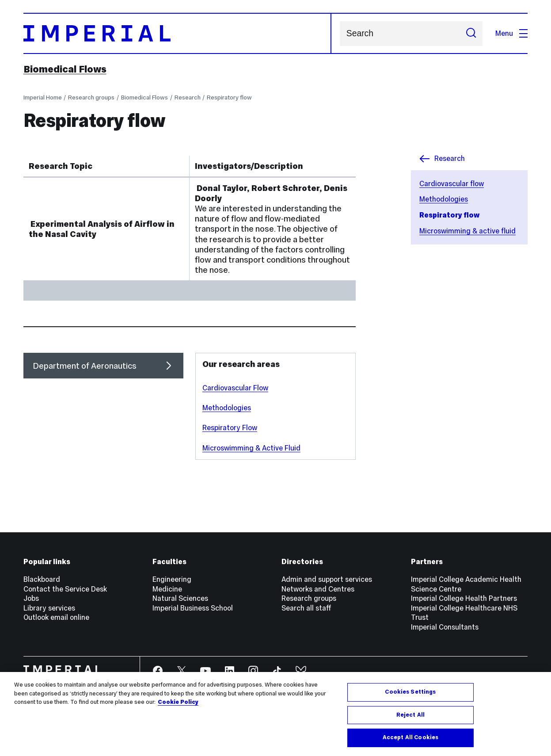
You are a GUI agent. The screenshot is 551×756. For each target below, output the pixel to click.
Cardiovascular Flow (235, 388)
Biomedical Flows (65, 69)
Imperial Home (43, 97)
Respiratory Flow (230, 428)
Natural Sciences (180, 598)
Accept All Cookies (410, 737)
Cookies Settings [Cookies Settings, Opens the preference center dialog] (410, 692)
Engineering (172, 579)
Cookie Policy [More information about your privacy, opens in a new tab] (178, 702)
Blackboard (42, 579)
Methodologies (444, 199)
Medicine (167, 589)
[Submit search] (471, 34)
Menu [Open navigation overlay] (511, 33)
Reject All (410, 715)
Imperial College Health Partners (464, 598)
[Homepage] (177, 33)
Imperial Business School (193, 608)
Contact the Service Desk (65, 589)
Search (340, 33)
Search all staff (306, 608)
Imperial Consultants (445, 627)
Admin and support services (327, 579)
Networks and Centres (318, 589)
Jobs (31, 598)
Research (188, 97)
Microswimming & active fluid (467, 231)
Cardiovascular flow (452, 183)
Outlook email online (56, 617)
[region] (275, 714)
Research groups (91, 97)
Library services (49, 608)
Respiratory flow (229, 97)
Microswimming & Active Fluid (251, 448)
